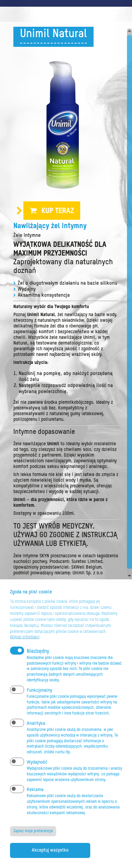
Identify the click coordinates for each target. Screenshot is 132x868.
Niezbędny (38, 652)
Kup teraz (58, 211)
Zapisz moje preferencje (33, 831)
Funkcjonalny (39, 690)
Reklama (35, 790)
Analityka (36, 724)
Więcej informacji (25, 637)
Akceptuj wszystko (50, 850)
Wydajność (37, 762)
